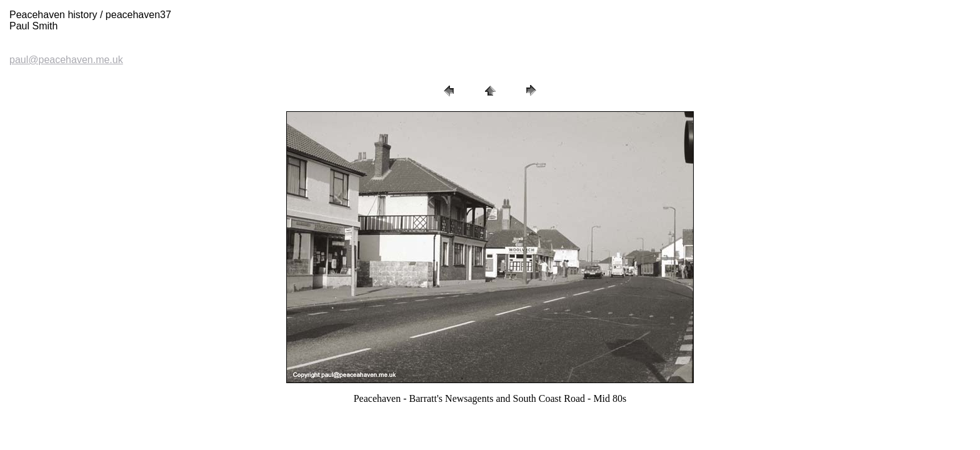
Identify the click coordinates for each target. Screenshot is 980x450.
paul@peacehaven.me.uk (66, 60)
